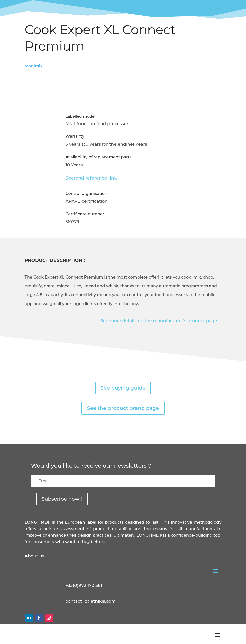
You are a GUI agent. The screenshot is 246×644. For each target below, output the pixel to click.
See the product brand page (123, 408)
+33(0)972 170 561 (84, 585)
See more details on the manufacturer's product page (159, 321)
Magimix (34, 66)
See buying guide (123, 388)
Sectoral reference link (91, 178)
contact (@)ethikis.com (91, 601)
